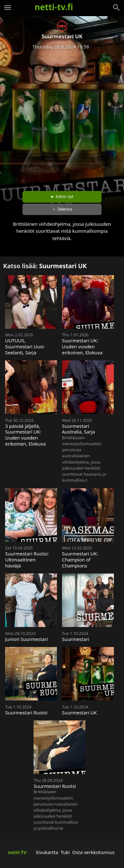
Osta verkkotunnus (93, 852)
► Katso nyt (62, 196)
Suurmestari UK (63, 266)
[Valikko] (8, 8)
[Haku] (116, 8)
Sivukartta (47, 852)
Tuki (65, 852)
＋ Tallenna (62, 209)
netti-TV (17, 852)
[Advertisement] (62, 118)
